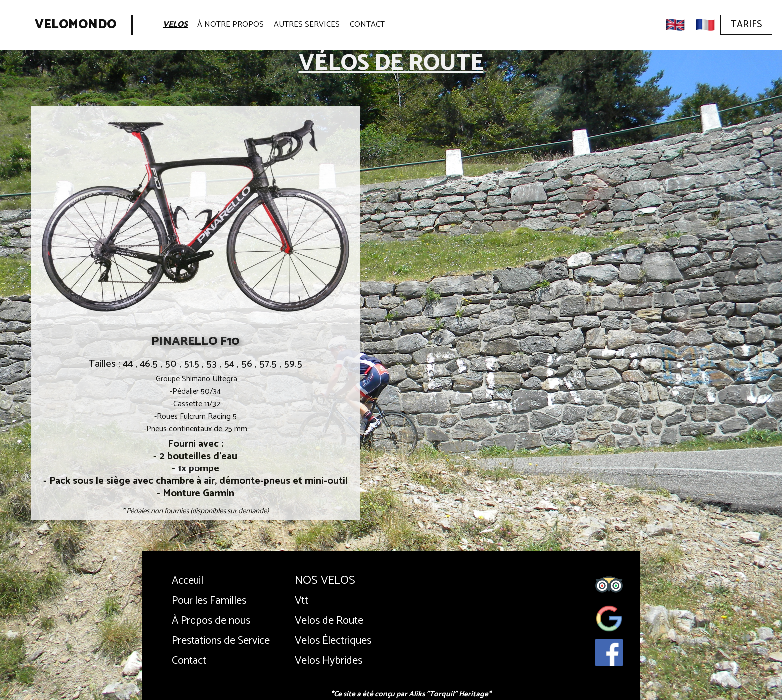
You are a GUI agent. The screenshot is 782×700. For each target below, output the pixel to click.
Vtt (301, 601)
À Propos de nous (211, 621)
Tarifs (746, 25)
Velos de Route (329, 621)
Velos (175, 25)
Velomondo (76, 25)
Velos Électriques (333, 641)
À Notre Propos (231, 25)
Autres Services (307, 25)
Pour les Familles (209, 601)
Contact (367, 25)
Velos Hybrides (328, 661)
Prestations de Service (221, 641)
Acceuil (188, 581)
